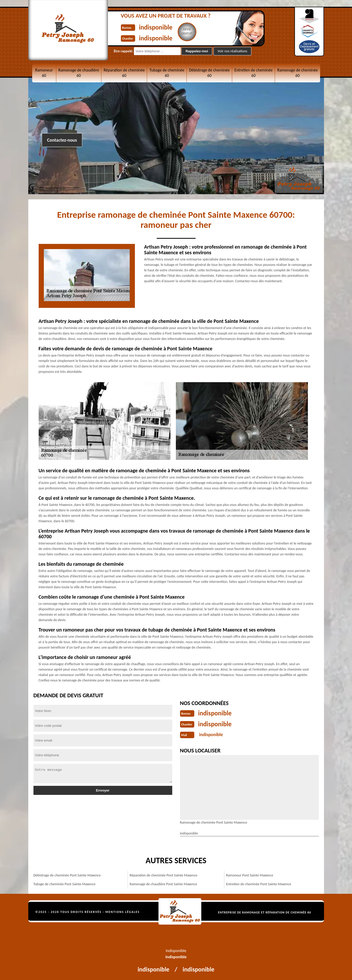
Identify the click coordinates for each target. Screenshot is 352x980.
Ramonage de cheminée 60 (298, 73)
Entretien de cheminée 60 (253, 73)
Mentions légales (123, 911)
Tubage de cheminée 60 (167, 73)
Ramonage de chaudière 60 (79, 73)
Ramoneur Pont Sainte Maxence (250, 874)
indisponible (159, 27)
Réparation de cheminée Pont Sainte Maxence (164, 874)
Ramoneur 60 (44, 73)
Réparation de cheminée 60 (124, 73)
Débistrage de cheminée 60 (209, 73)
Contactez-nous (62, 140)
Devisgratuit (193, 31)
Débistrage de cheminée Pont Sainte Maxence (67, 874)
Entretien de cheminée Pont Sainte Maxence (258, 883)
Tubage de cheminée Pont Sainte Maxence (65, 883)
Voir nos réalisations (232, 51)
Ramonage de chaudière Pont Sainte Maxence (163, 883)
